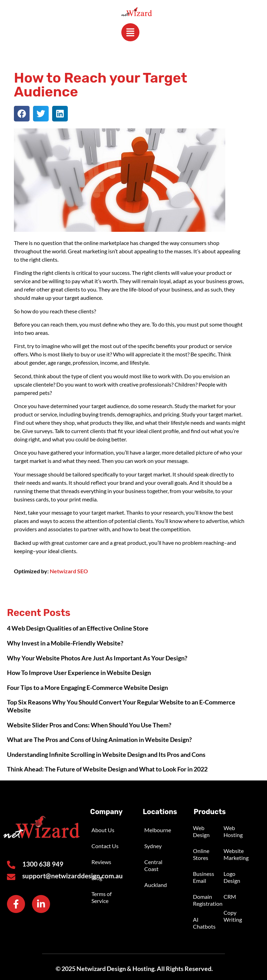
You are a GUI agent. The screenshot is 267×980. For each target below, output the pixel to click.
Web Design (201, 831)
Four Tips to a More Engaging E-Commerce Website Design (87, 687)
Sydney (153, 846)
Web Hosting (233, 831)
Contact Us (105, 846)
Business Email (204, 877)
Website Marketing (236, 854)
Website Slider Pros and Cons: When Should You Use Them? (89, 725)
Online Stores (201, 854)
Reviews (101, 862)
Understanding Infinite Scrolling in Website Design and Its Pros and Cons (106, 754)
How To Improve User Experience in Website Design (79, 673)
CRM (230, 897)
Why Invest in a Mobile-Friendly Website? (65, 643)
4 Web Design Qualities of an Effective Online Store (78, 628)
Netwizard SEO (69, 571)
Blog (97, 878)
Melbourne (158, 830)
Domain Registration (208, 900)
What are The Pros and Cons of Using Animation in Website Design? (99, 740)
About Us (103, 830)
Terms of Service (102, 897)
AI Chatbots (204, 923)
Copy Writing (233, 916)
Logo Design (232, 877)
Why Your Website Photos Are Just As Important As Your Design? (97, 658)
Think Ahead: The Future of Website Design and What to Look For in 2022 (107, 769)
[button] (22, 114)
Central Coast (153, 865)
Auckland (156, 885)
